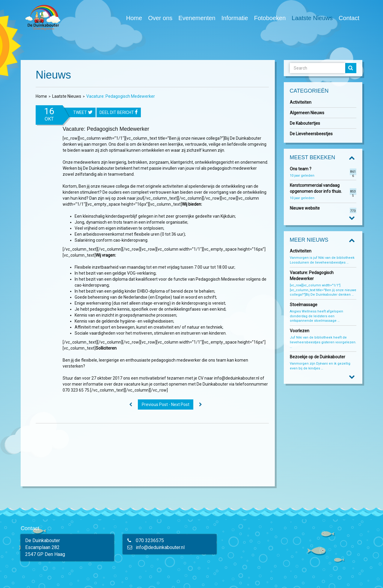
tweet (83, 113)
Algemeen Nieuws (307, 113)
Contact (349, 18)
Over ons (160, 18)
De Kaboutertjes (305, 123)
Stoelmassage (304, 305)
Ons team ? (301, 169)
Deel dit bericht (119, 113)
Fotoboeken (270, 18)
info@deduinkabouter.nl (160, 547)
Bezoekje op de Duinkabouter (318, 357)
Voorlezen (300, 331)
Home (134, 18)
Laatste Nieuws (312, 18)
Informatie (235, 18)
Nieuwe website (305, 208)
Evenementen (197, 18)
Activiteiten (301, 102)
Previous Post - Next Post (166, 404)
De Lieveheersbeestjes (311, 134)
